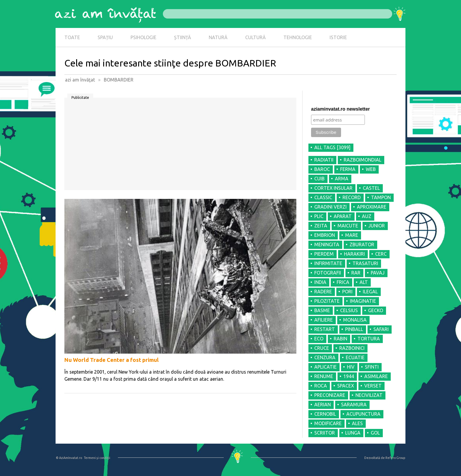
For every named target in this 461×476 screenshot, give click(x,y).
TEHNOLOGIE (298, 37)
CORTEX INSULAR (333, 188)
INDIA (320, 282)
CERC (381, 254)
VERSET (373, 386)
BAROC (322, 169)
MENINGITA (327, 244)
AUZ (367, 216)
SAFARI (381, 329)
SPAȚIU (105, 37)
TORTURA (369, 339)
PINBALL (354, 329)
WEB (371, 169)
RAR (356, 273)
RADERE (323, 292)
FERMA (348, 169)
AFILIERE (324, 320)
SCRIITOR (325, 433)
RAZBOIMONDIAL (363, 160)
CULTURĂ (255, 37)
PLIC (319, 216)
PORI (347, 292)
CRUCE (322, 348)
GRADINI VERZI (330, 207)
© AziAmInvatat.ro (69, 458)
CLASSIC (323, 197)
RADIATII (324, 160)
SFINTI (372, 367)
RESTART (325, 329)
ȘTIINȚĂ (183, 37)
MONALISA (355, 320)
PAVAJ (378, 273)
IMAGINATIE (363, 301)
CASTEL (371, 188)
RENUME (324, 376)
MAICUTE (348, 226)
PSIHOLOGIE (143, 37)
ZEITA (321, 226)
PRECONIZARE (330, 395)
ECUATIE (355, 357)
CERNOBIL (325, 414)
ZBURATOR (362, 244)
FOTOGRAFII (328, 273)
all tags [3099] (332, 147)
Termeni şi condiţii (97, 458)
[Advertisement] (180, 146)
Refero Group (395, 458)
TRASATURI (365, 263)
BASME (322, 310)
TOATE (72, 37)
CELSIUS (349, 310)
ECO (319, 339)
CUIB (319, 179)
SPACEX (346, 386)
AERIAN (323, 405)
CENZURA (325, 357)
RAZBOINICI (352, 348)
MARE (352, 235)
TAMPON (381, 197)
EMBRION (325, 235)
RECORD (352, 197)
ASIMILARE (376, 376)
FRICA (343, 282)
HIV (351, 367)
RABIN (340, 339)
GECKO (376, 310)
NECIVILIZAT (369, 395)
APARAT (343, 216)
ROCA (321, 386)
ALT (364, 282)
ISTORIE (338, 37)
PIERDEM (324, 254)
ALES (357, 423)
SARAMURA (354, 405)
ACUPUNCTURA (363, 414)
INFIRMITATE (328, 263)
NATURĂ (218, 37)
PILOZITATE (327, 301)
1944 (349, 376)
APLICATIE (325, 367)
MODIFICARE (328, 423)
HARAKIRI (354, 254)
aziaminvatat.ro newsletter (340, 109)
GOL (375, 433)
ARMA (342, 179)
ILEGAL (370, 292)
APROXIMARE (372, 207)
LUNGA (353, 433)
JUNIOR (377, 226)
